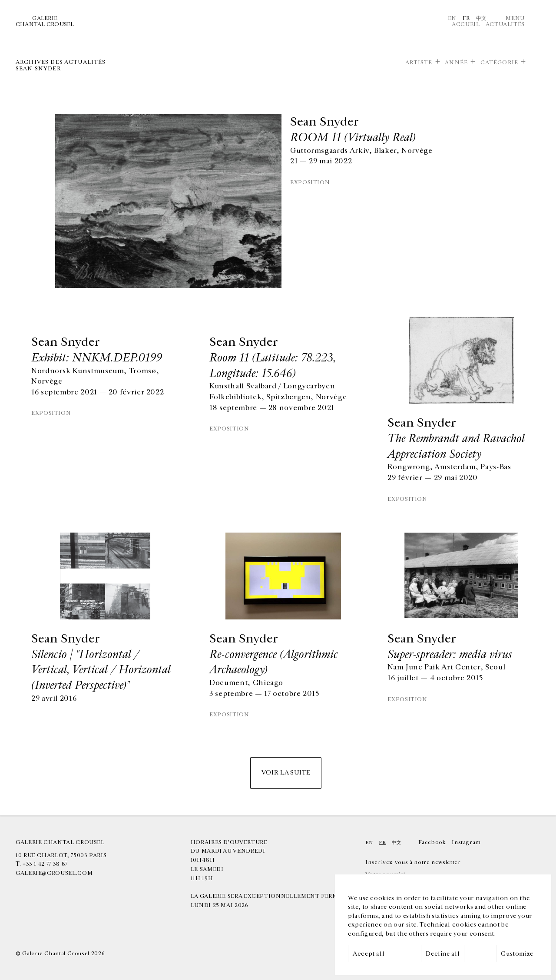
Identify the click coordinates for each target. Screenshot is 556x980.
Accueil (466, 24)
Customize (517, 954)
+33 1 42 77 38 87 (45, 864)
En (452, 18)
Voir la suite (286, 773)
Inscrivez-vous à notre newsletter (413, 862)
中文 (482, 18)
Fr (466, 18)
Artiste (419, 63)
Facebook (432, 842)
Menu (515, 18)
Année (456, 63)
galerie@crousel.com (54, 873)
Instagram (466, 842)
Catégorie (499, 63)
